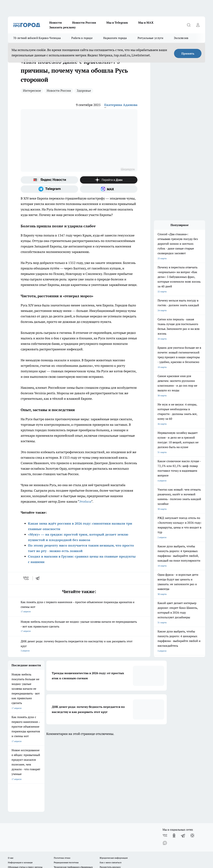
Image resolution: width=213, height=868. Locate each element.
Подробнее (147, 831)
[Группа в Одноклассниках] (174, 764)
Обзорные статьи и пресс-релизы (25, 795)
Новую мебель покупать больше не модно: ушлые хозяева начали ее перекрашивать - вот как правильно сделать (79, 627)
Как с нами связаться (111, 791)
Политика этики (62, 786)
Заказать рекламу (62, 27)
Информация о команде (20, 791)
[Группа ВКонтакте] (165, 764)
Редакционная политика (66, 791)
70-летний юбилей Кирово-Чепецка (37, 38)
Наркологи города (115, 38)
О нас (11, 786)
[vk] (26, 578)
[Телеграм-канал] (49, 189)
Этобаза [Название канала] (85, 501)
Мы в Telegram (117, 23)
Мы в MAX (146, 23)
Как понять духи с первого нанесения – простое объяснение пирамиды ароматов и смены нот (79, 607)
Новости (56, 23)
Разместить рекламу (110, 795)
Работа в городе (82, 38)
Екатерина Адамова (121, 105)
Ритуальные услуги (150, 38)
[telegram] (39, 578)
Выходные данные (17, 803)
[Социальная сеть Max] (109, 189)
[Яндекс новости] (49, 180)
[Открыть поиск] (189, 25)
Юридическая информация (114, 786)
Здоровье (84, 91)
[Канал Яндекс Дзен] (109, 180)
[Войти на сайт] (198, 25)
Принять (188, 53)
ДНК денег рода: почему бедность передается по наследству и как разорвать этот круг (79, 646)
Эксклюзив (181, 38)
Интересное (32, 91)
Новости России (84, 23)
